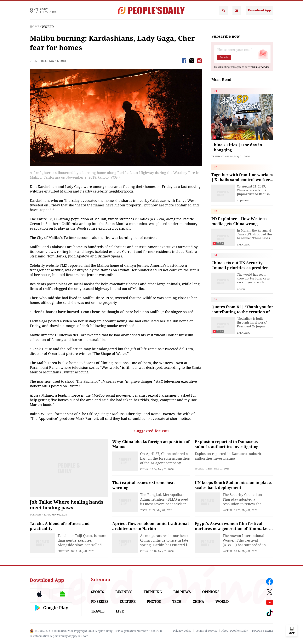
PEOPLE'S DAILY (263, 631)
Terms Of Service (259, 67)
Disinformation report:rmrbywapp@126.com (59, 636)
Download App (259, 10)
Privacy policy (182, 631)
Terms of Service (206, 631)
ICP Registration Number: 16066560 (139, 631)
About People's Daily (235, 631)
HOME (35, 27)
